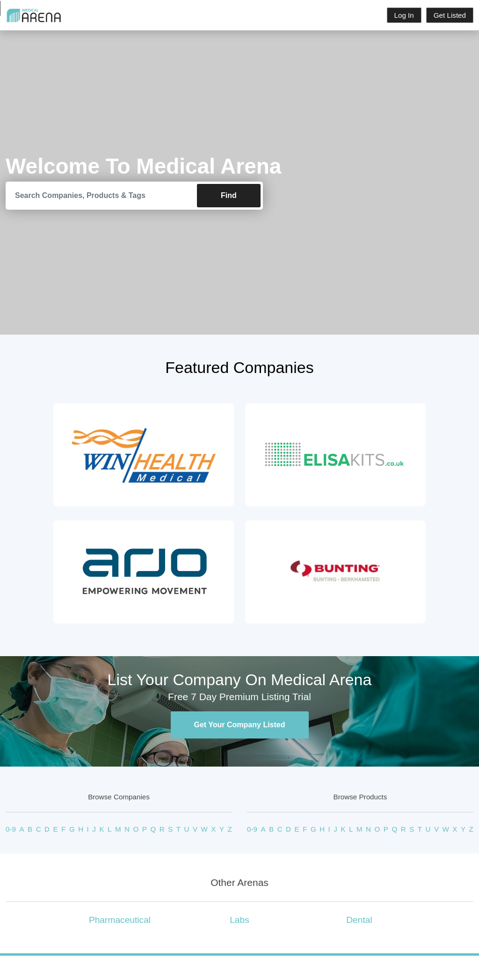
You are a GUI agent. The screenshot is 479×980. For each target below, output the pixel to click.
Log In (404, 15)
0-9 (11, 829)
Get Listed (450, 15)
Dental (359, 920)
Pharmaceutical (120, 920)
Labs (239, 920)
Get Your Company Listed (240, 725)
